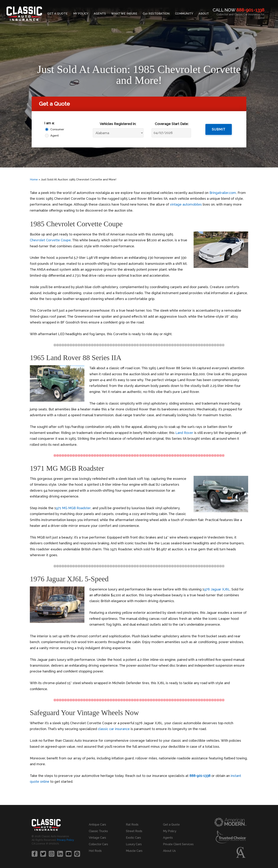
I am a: (49, 123)
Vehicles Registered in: (118, 124)
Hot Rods (95, 851)
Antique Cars (97, 825)
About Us (169, 851)
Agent (55, 135)
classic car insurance (114, 729)
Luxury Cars (134, 844)
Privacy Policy (65, 840)
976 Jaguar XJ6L (217, 589)
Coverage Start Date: (172, 124)
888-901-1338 (250, 10)
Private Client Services (178, 844)
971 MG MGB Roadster (74, 508)
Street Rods (134, 831)
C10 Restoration (156, 14)
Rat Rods (132, 825)
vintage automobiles (186, 204)
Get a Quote (57, 14)
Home (34, 180)
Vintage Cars (97, 838)
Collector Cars (98, 844)
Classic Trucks (98, 831)
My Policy (81, 14)
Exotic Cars (133, 838)
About (204, 14)
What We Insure (124, 14)
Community (184, 14)
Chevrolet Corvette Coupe (51, 240)
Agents (100, 14)
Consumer (57, 129)
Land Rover (185, 433)
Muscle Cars (134, 851)
